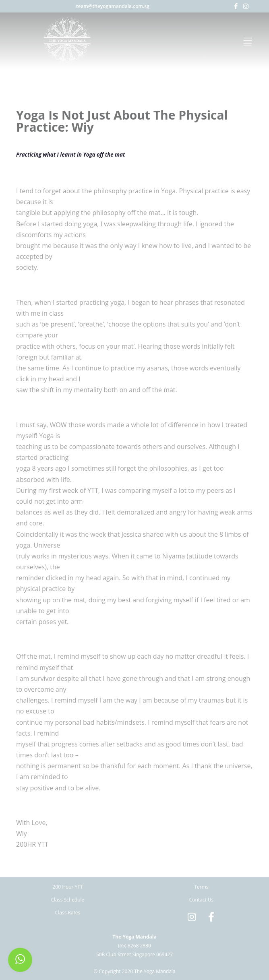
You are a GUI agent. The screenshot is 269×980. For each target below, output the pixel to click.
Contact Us (202, 900)
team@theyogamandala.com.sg (113, 6)
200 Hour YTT (67, 887)
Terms (201, 887)
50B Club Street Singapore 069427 (134, 954)
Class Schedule (68, 900)
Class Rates (68, 913)
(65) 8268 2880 (134, 946)
